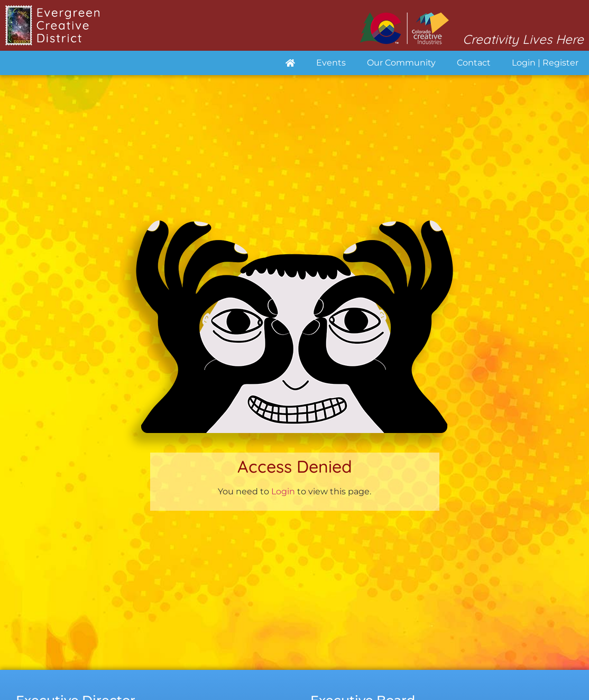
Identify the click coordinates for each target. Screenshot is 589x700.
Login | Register (545, 63)
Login (283, 491)
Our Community (401, 63)
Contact (474, 63)
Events (331, 63)
